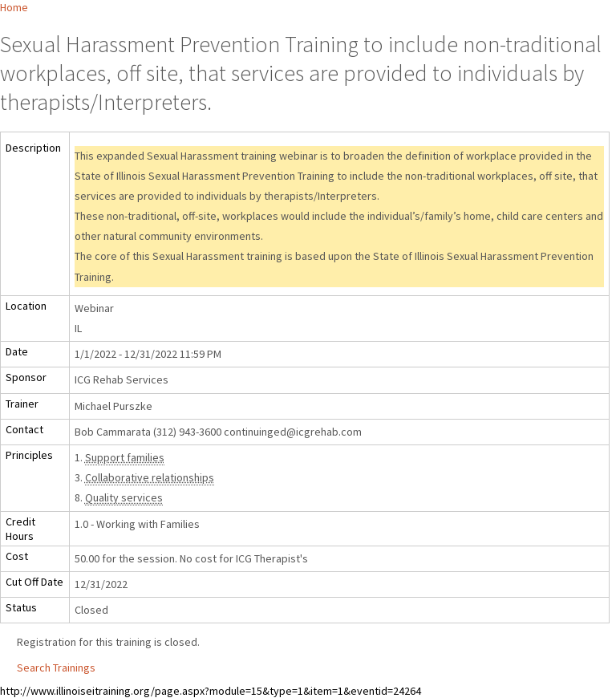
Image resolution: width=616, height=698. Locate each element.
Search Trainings (56, 668)
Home (14, 7)
